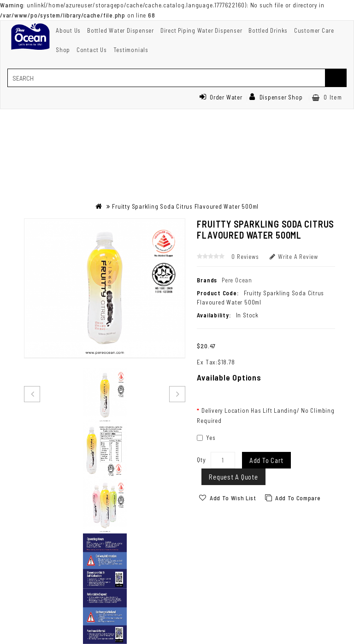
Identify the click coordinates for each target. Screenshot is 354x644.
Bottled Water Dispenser (121, 30)
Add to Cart (266, 460)
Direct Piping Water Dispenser (201, 30)
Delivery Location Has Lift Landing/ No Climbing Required (265, 416)
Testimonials (131, 50)
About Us (68, 30)
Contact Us (92, 50)
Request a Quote (233, 477)
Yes (206, 438)
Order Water (221, 97)
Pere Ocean (237, 280)
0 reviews (245, 257)
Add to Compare (298, 498)
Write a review (294, 257)
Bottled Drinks (268, 30)
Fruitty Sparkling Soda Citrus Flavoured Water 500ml (185, 206)
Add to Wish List (233, 498)
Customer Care (314, 30)
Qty (201, 460)
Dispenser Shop (276, 97)
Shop (63, 50)
